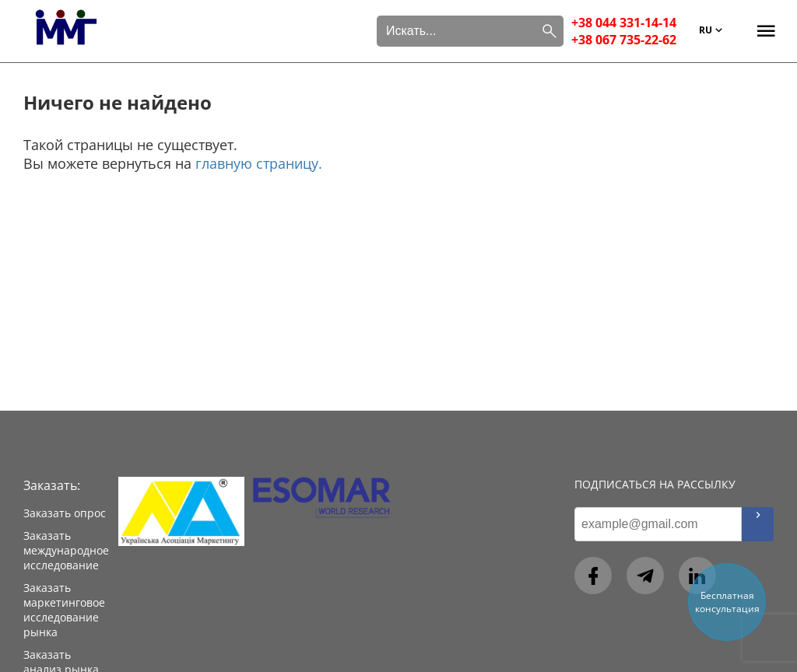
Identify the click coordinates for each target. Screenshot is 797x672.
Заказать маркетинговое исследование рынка (64, 610)
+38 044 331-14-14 (624, 23)
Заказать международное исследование (66, 550)
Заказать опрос (65, 513)
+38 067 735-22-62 (624, 40)
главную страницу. (259, 163)
